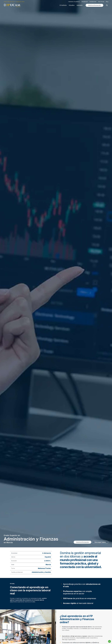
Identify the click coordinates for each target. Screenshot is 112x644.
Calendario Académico (74, 2)
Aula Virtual (101, 2)
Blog (107, 2)
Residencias (85, 2)
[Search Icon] (107, 5)
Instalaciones (93, 2)
